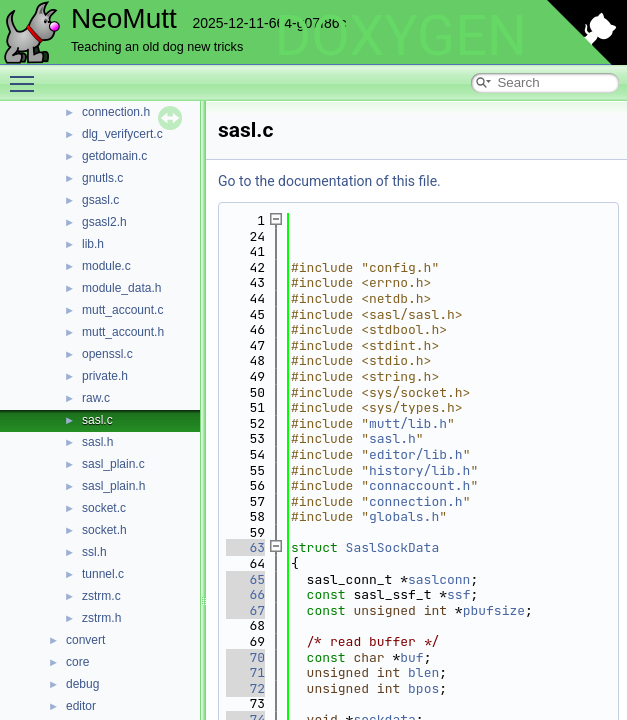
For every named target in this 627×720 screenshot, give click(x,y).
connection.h (116, 112)
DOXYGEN (400, 36)
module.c (106, 266)
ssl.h (94, 552)
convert (85, 640)
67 (245, 610)
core (77, 662)
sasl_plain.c (113, 464)
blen (423, 672)
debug (82, 684)
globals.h (404, 516)
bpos (423, 688)
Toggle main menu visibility (27, 75)
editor (81, 706)
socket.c (104, 508)
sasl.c (97, 420)
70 (245, 657)
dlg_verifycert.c (122, 134)
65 (245, 579)
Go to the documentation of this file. (329, 181)
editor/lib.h (416, 454)
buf (411, 657)
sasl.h (97, 442)
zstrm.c (101, 596)
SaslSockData (393, 547)
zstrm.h (101, 618)
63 (245, 547)
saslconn (439, 579)
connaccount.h (419, 485)
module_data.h (121, 288)
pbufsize (494, 610)
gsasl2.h (104, 222)
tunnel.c (103, 574)
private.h (105, 376)
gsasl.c (100, 200)
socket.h (104, 530)
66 (245, 594)
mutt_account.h (123, 332)
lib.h (93, 244)
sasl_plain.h (113, 486)
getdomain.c (114, 156)
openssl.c (107, 354)
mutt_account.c (122, 310)
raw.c (96, 398)
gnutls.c (102, 178)
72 (245, 688)
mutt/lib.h (408, 423)
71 (245, 672)
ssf (458, 594)
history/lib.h (419, 470)
